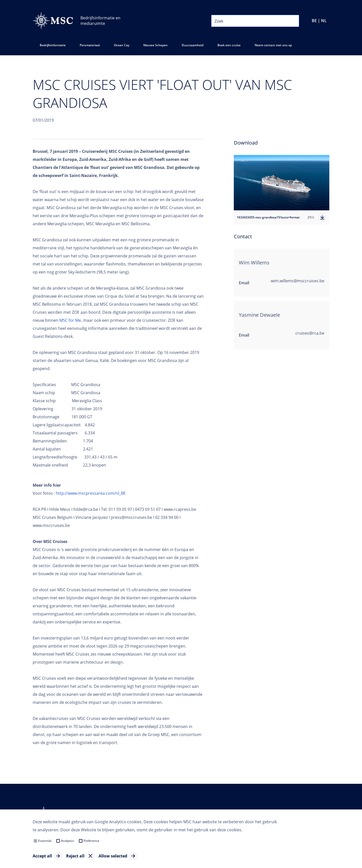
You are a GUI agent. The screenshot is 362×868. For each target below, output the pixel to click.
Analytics (67, 841)
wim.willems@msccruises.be (298, 281)
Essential (45, 841)
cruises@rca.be (310, 333)
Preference (91, 841)
